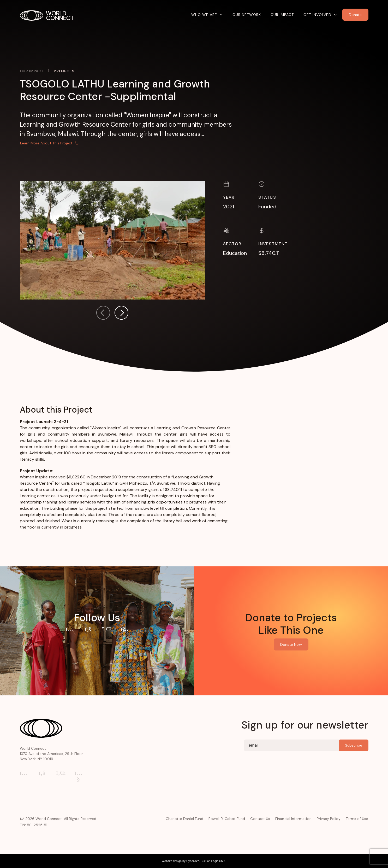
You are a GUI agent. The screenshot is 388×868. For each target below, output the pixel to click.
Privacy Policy (329, 819)
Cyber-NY (193, 861)
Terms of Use (357, 819)
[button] (121, 314)
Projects (64, 71)
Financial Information (293, 819)
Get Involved (317, 15)
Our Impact (282, 15)
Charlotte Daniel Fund (184, 819)
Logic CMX (219, 861)
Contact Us (260, 819)
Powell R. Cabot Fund (227, 819)
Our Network (247, 15)
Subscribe (354, 745)
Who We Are (204, 15)
